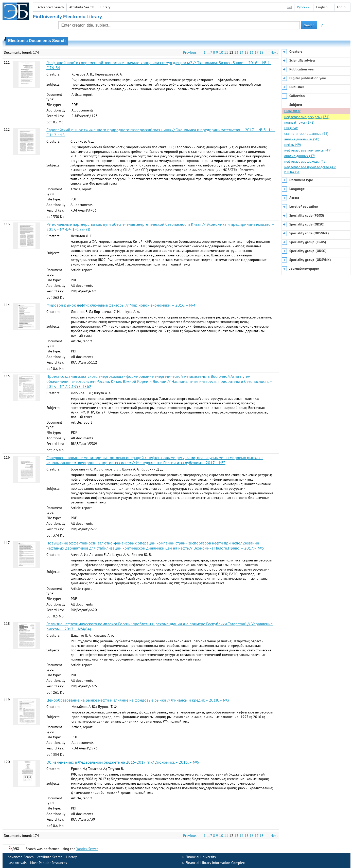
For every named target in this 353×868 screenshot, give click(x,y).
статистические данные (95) (306, 134)
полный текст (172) (299, 122)
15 (246, 52)
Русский (303, 7)
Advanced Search (51, 7)
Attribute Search (82, 7)
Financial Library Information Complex (215, 863)
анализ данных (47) (300, 156)
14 (241, 52)
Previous (190, 52)
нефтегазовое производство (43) (310, 167)
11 (226, 52)
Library (105, 7)
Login (341, 7)
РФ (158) (291, 128)
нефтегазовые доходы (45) (305, 161)
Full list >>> (292, 172)
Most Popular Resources (49, 863)
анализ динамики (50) (302, 139)
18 (261, 52)
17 (257, 52)
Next (274, 52)
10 (221, 52)
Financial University (201, 857)
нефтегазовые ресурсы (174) (307, 117)
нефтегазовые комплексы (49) (308, 150)
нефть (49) (293, 145)
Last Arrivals (17, 863)
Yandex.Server (87, 849)
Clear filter (292, 111)
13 (236, 52)
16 (252, 52)
